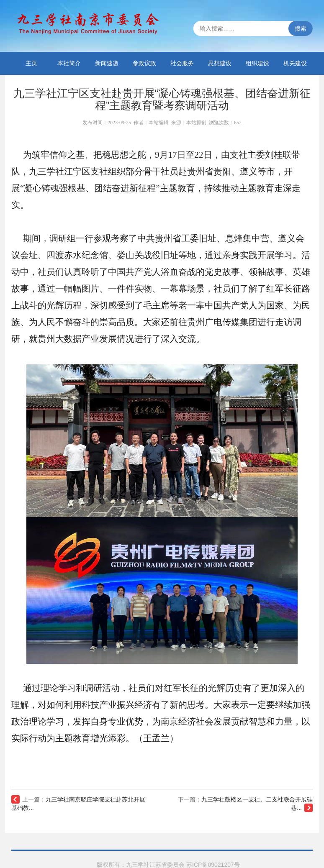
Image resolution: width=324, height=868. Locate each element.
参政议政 (144, 63)
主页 (31, 63)
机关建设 (295, 63)
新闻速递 (107, 63)
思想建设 (220, 63)
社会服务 (182, 63)
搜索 (301, 28)
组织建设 (257, 63)
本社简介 (69, 63)
